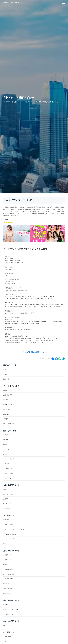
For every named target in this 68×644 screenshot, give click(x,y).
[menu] (63, 3)
